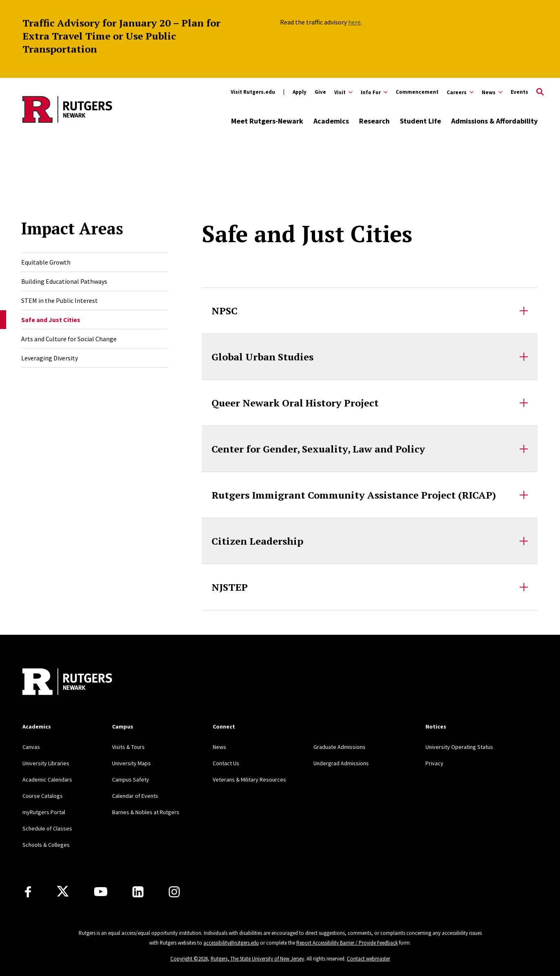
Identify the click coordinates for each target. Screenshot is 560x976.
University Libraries (46, 763)
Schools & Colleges (46, 845)
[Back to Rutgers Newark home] (67, 109)
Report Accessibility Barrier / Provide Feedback (347, 943)
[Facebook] (28, 892)
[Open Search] (540, 92)
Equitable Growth (46, 262)
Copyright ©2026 (189, 959)
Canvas (31, 747)
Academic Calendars (47, 779)
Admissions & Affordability (494, 121)
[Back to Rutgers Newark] (67, 683)
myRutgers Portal (44, 812)
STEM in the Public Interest (60, 300)
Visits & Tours (128, 747)
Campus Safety (131, 779)
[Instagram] (174, 892)
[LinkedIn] (138, 892)
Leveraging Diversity (50, 358)
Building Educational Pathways (64, 281)
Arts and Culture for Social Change (69, 339)
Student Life (420, 121)
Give (320, 92)
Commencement (417, 92)
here (354, 22)
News (219, 747)
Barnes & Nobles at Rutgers (146, 812)
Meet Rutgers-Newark (267, 121)
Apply (300, 92)
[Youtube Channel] (101, 892)
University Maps (131, 763)
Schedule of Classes (47, 828)
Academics (331, 121)
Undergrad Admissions (341, 763)
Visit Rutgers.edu (253, 92)
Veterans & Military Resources (249, 779)
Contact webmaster (368, 959)
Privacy (434, 763)
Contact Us (226, 763)
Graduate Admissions (340, 747)
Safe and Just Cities (51, 320)
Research (374, 121)
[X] (63, 892)
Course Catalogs (43, 796)
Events (519, 92)
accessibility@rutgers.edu (231, 943)
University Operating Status (459, 747)
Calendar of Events (135, 796)
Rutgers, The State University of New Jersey (257, 959)
